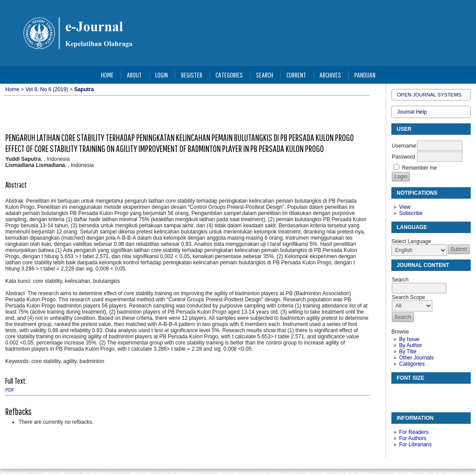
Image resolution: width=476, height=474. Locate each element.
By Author (410, 345)
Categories (412, 364)
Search (265, 75)
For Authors (413, 438)
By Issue (409, 339)
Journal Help (412, 112)
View (405, 207)
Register (192, 75)
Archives (330, 75)
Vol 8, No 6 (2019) (47, 89)
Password (403, 157)
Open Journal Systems (429, 95)
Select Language (411, 241)
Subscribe (411, 213)
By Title (407, 352)
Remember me (419, 168)
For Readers (414, 432)
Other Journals (416, 358)
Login (162, 75)
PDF (10, 390)
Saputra (84, 89)
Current (296, 75)
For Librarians (415, 444)
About (134, 75)
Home (107, 75)
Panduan (365, 75)
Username (404, 146)
